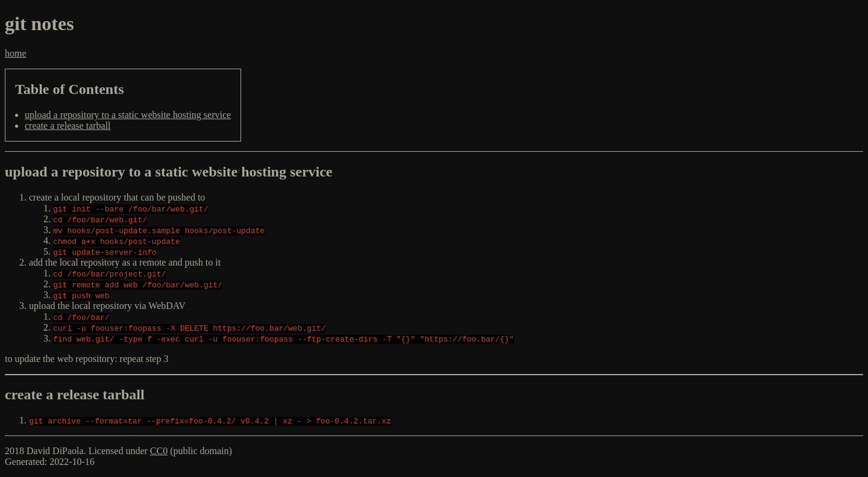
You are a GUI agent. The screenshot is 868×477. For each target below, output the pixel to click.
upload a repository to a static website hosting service (128, 115)
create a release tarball (68, 126)
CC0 (159, 451)
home (16, 53)
